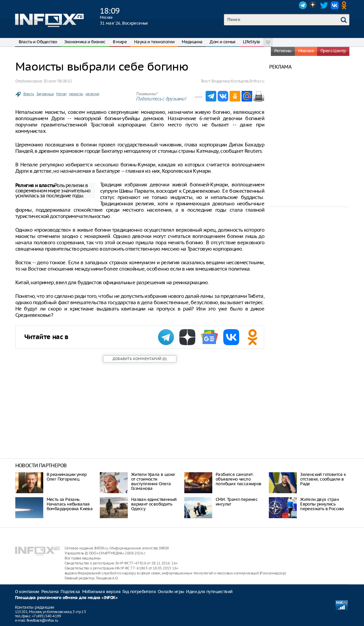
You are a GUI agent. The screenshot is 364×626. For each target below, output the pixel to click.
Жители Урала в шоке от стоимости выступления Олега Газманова (153, 481)
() (140, 359)
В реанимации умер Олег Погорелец (67, 477)
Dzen (313, 5)
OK (345, 5)
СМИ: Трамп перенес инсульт (237, 502)
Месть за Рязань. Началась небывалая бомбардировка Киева (70, 504)
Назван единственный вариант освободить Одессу (154, 504)
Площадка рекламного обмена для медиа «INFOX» (66, 598)
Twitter (324, 5)
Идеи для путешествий (209, 592)
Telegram (303, 5)
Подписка (70, 592)
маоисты (76, 94)
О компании (27, 592)
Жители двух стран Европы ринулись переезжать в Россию (322, 504)
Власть (29, 94)
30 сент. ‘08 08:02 (58, 81)
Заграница (45, 94)
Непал (61, 94)
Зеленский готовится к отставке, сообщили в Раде (323, 479)
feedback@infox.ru (42, 620)
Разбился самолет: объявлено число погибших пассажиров (239, 479)
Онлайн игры (171, 592)
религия (92, 94)
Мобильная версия (101, 592)
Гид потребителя (139, 592)
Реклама (50, 592)
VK (335, 5)
